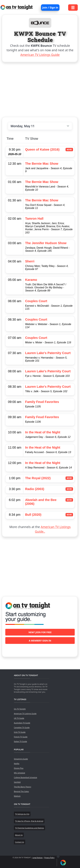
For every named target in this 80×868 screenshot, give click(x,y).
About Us (19, 835)
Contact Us (20, 842)
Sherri (30, 261)
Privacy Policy (49, 858)
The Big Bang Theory (23, 787)
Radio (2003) (35, 489)
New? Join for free (40, 632)
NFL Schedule (20, 773)
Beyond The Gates (21, 791)
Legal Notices (38, 858)
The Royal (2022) (38, 478)
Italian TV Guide (21, 741)
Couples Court (36, 301)
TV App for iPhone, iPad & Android (29, 821)
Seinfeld (17, 782)
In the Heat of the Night (43, 432)
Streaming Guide (21, 759)
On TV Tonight (20, 709)
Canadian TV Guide (22, 727)
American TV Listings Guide (40, 55)
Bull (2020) (33, 515)
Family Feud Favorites (42, 402)
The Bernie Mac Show (42, 164)
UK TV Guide (19, 718)
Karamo (31, 280)
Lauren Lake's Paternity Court (48, 353)
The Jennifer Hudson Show (46, 243)
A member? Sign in (40, 641)
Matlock (17, 796)
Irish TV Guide (20, 732)
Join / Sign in (50, 8)
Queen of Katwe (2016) (42, 149)
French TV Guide (21, 737)
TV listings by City (22, 814)
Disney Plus (19, 768)
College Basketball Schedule (25, 777)
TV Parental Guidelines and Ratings (29, 828)
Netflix (17, 763)
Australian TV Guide (22, 723)
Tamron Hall (34, 219)
